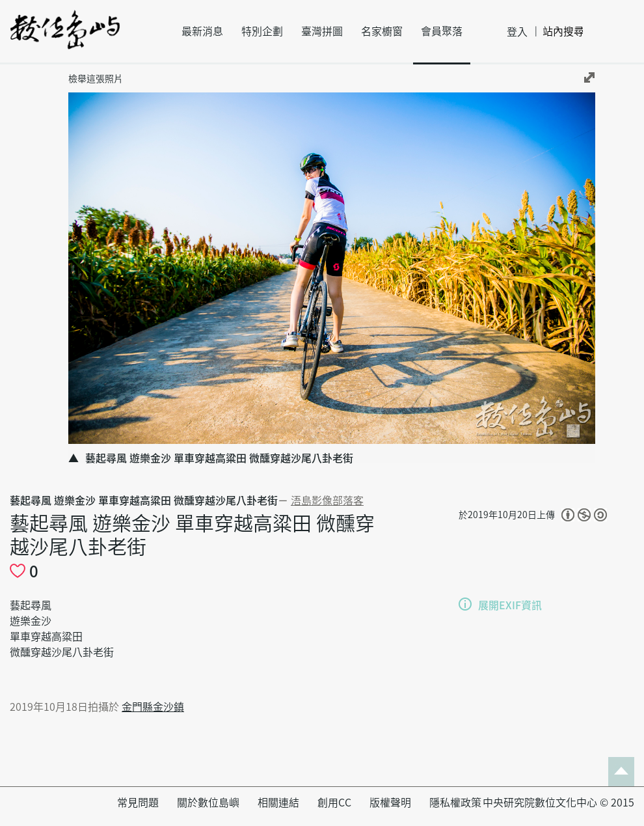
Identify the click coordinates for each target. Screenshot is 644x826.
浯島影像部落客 (327, 501)
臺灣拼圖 (322, 31)
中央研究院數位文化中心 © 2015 (558, 803)
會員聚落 (442, 31)
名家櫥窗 (382, 31)
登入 (517, 32)
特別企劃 (262, 31)
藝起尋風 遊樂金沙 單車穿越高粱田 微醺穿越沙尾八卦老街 (144, 501)
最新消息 (202, 31)
